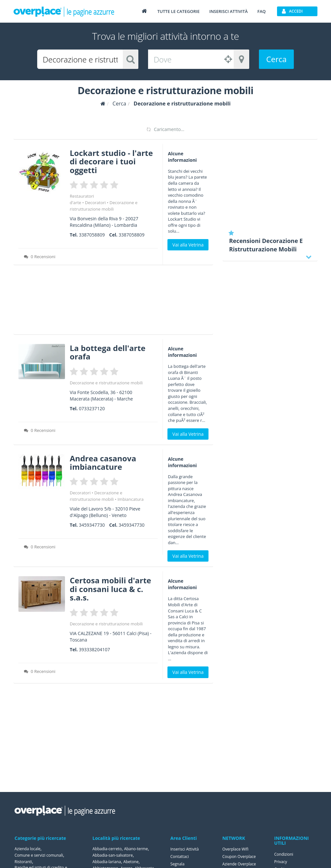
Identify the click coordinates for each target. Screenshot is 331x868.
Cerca (276, 59)
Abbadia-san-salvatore (113, 855)
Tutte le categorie (179, 11)
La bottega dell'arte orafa (108, 352)
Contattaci (180, 857)
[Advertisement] (113, 302)
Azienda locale (27, 849)
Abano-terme (136, 849)
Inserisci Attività (185, 849)
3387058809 (92, 235)
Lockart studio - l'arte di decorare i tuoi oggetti (111, 161)
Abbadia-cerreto (107, 849)
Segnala (177, 864)
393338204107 (94, 649)
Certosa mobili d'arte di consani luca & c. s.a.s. (111, 589)
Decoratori (95, 203)
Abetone (131, 862)
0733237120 (92, 408)
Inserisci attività (228, 11)
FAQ (262, 11)
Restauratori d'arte (82, 199)
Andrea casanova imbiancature (103, 462)
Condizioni (284, 854)
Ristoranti (23, 862)
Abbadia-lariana (107, 862)
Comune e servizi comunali (39, 855)
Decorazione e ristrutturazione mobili (106, 383)
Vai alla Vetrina (188, 245)
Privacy (281, 862)
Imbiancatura (130, 499)
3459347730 (92, 525)
